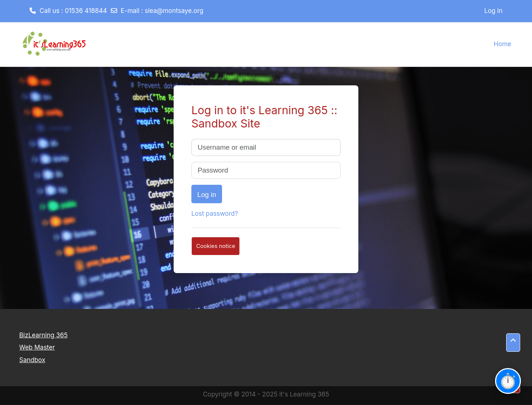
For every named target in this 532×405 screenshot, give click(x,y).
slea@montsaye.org (174, 11)
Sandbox (32, 360)
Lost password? (215, 214)
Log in (493, 11)
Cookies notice (216, 246)
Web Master (37, 347)
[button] (513, 343)
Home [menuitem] (502, 44)
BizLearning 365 (43, 335)
